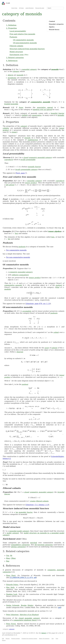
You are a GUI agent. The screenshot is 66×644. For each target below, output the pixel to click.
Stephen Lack (12, 594)
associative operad (45, 107)
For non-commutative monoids (18, 257)
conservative (37, 115)
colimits (6, 128)
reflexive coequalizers (20, 275)
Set (9, 239)
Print (57, 639)
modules (8, 289)
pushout (59, 285)
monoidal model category (19, 531)
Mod (58, 287)
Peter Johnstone (12, 615)
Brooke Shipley (27, 605)
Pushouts (13, 37)
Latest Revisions (30, 8)
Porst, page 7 (21, 173)
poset (47, 348)
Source (4, 640)
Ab (36, 545)
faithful (25, 115)
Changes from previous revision (29, 639)
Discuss (8, 639)
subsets (54, 348)
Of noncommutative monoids (25, 43)
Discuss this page (40, 8)
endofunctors (33, 140)
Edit (3, 639)
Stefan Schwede (13, 605)
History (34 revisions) (44, 639)
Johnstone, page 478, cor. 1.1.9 (38, 304)
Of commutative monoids (23, 40)
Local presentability (18, 31)
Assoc (21, 107)
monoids (55, 69)
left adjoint (10, 185)
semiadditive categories (20, 545)
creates (33, 501)
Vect (16, 233)
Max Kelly (10, 587)
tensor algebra (54, 231)
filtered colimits (42, 501)
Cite (53, 639)
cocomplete (27, 311)
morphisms (12, 78)
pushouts (22, 247)
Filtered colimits (16, 46)
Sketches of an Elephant (29, 615)
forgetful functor (57, 113)
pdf (35, 578)
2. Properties (11, 28)
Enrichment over (19, 55)
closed (14, 132)
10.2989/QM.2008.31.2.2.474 (21, 578)
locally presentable (28, 160)
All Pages (21, 8)
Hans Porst (11, 575)
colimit (56, 332)
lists (53, 237)
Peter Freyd (11, 624)
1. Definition (11, 25)
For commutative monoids (16, 250)
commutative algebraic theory (25, 620)
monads (27, 138)
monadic (61, 115)
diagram (20, 352)
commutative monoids (40, 102)
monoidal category (29, 69)
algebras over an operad (42, 110)
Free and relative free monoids (22, 34)
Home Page (14, 8)
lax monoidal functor (24, 512)
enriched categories (45, 545)
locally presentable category (27, 169)
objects (10, 75)
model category (13, 533)
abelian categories (18, 547)
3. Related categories (15, 58)
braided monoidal (11, 104)
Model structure (16, 52)
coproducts (9, 160)
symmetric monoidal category (40, 158)
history (44, 633)
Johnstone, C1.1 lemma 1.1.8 (37, 505)
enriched (34, 543)
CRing (13, 558)
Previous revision (16, 639)
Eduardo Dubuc (12, 585)
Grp (8, 556)
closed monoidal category (29, 618)
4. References (12, 61)
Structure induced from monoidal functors (27, 49)
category (16, 71)
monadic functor (34, 167)
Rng (8, 561)
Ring (8, 558)
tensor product (31, 183)
